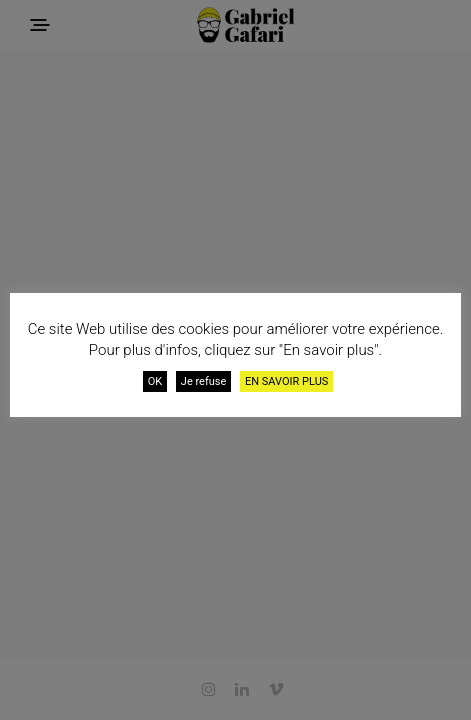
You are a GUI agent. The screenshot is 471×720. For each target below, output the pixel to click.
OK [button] (155, 381)
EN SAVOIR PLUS (286, 381)
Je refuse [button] (204, 381)
